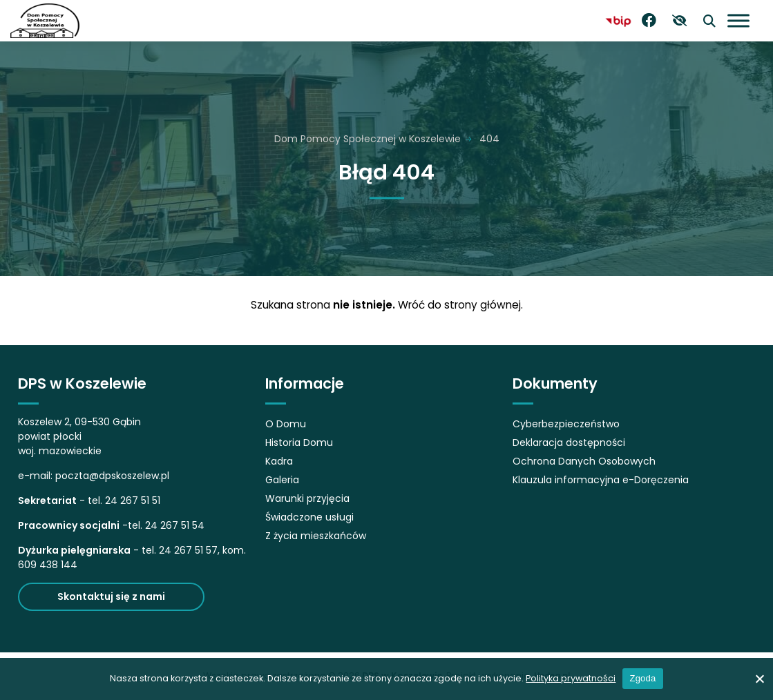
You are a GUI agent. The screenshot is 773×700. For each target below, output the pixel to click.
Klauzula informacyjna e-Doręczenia (601, 480)
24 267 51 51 (133, 500)
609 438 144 (48, 565)
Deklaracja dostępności (569, 443)
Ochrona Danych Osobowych (584, 461)
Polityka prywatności (571, 678)
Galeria (282, 480)
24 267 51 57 (188, 550)
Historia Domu (299, 443)
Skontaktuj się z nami (111, 596)
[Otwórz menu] (738, 20)
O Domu (286, 424)
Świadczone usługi (309, 517)
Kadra (279, 461)
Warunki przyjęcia (307, 498)
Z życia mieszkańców (316, 536)
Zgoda (642, 678)
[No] (759, 679)
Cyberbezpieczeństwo (566, 424)
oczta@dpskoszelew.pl (115, 476)
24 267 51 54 (175, 525)
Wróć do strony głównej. (460, 305)
